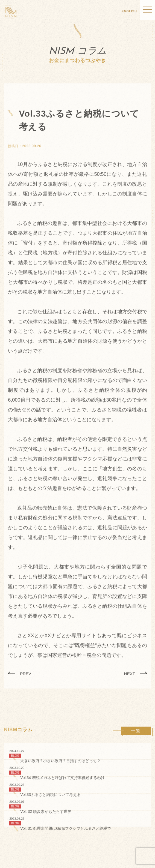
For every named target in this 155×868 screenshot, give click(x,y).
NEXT (130, 674)
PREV (26, 674)
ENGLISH (129, 11)
